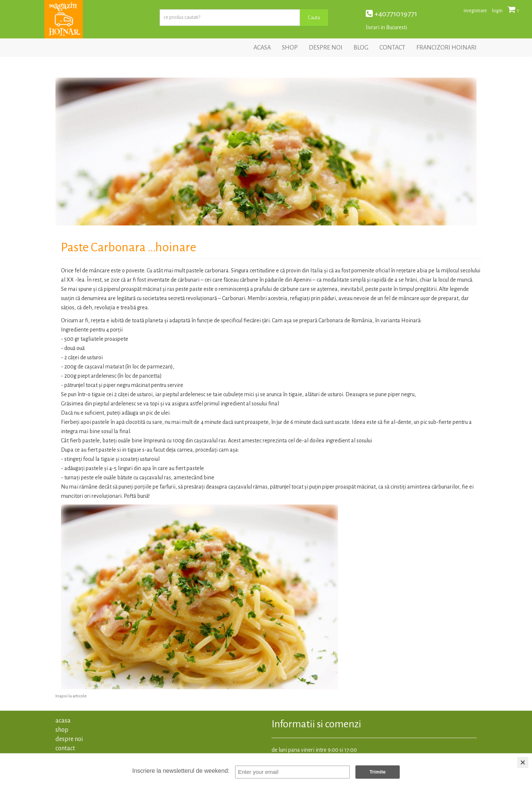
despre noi (326, 48)
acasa (262, 48)
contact (392, 48)
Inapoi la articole (71, 696)
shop (290, 48)
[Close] (523, 762)
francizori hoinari (446, 48)
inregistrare (475, 11)
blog (361, 48)
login (497, 11)
